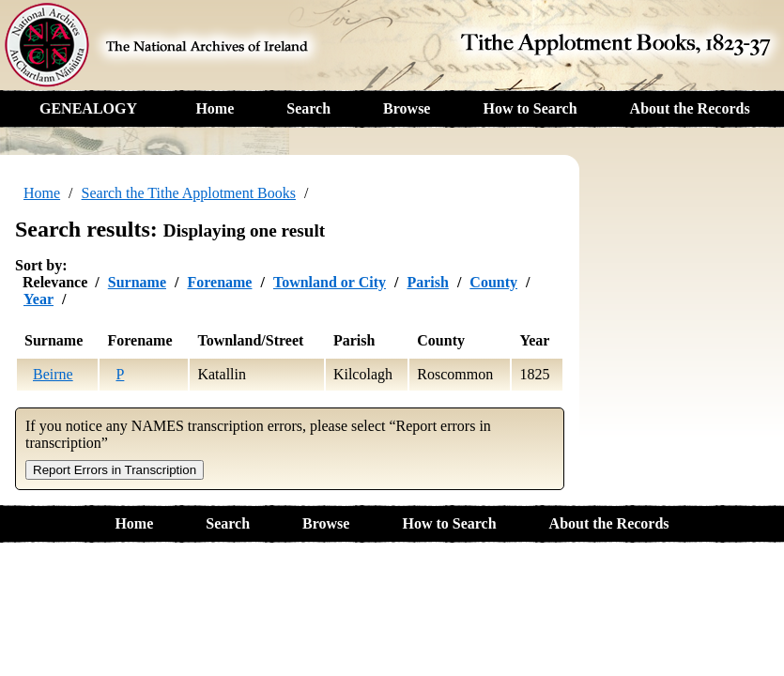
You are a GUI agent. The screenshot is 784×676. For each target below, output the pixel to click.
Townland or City (330, 282)
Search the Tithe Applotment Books (189, 193)
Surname (137, 282)
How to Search (530, 108)
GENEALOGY (88, 108)
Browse (407, 108)
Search (308, 108)
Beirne (53, 374)
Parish (427, 282)
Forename (219, 282)
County (493, 282)
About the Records (690, 108)
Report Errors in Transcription (115, 470)
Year (38, 299)
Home (215, 108)
